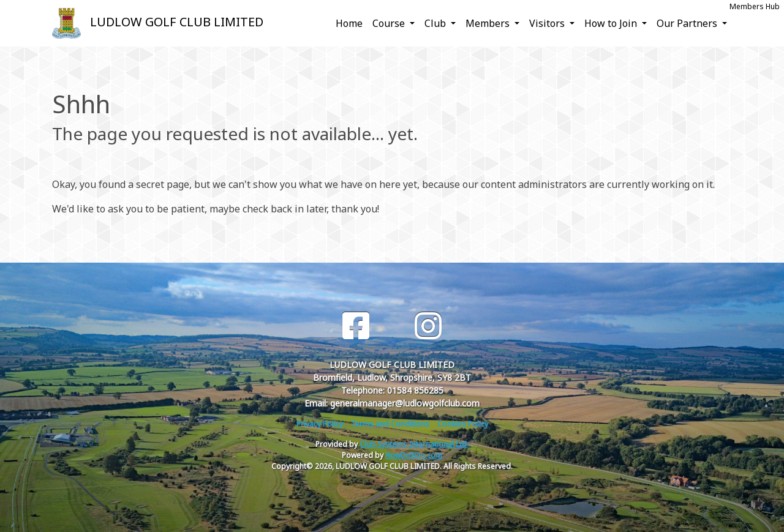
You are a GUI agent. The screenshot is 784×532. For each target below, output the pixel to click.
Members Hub (755, 6)
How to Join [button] (612, 23)
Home (349, 23)
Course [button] (390, 23)
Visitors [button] (548, 23)
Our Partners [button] (688, 23)
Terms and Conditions (390, 424)
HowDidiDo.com (414, 455)
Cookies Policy (463, 424)
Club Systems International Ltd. (414, 444)
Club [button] (436, 23)
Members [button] (489, 23)
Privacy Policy (320, 424)
